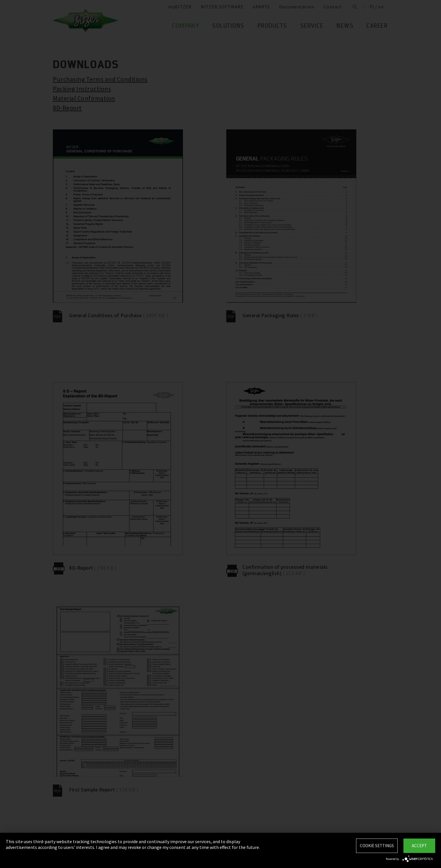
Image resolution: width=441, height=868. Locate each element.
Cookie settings (377, 846)
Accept (419, 846)
